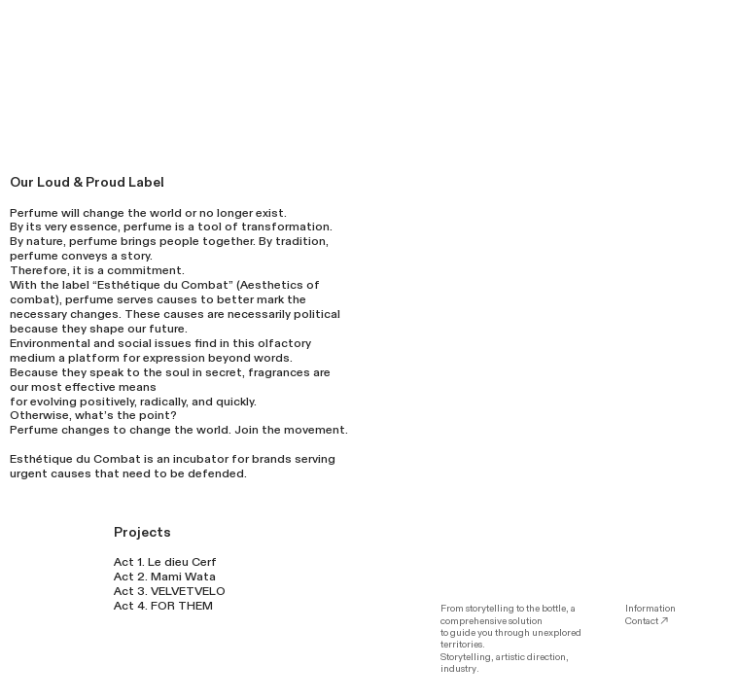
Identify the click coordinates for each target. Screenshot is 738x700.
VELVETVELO (188, 591)
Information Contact (650, 615)
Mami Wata (183, 577)
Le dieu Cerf (182, 562)
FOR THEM (182, 606)
